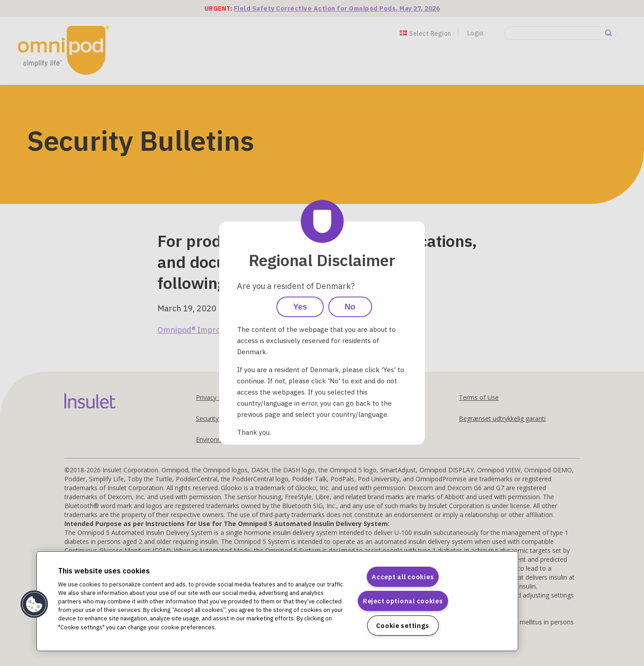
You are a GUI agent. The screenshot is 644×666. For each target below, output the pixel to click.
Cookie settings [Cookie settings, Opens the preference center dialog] (403, 626)
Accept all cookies (403, 577)
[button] (34, 604)
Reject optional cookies (403, 601)
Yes (300, 307)
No (350, 307)
